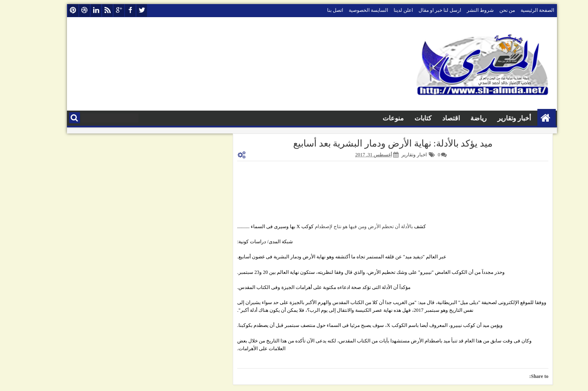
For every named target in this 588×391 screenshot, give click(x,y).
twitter (124, 10)
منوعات (375, 118)
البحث (57, 118)
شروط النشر (462, 10)
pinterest (55, 10)
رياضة (461, 118)
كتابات (405, 118)
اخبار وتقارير (396, 155)
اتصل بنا (317, 10)
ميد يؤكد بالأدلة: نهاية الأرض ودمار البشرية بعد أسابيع (375, 143)
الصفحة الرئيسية (519, 10)
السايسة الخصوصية (350, 10)
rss (89, 10)
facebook (112, 10)
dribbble (67, 10)
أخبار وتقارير (496, 118)
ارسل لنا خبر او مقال (422, 10)
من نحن (489, 10)
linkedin (78, 10)
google (101, 10)
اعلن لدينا (385, 10)
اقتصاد (433, 118)
